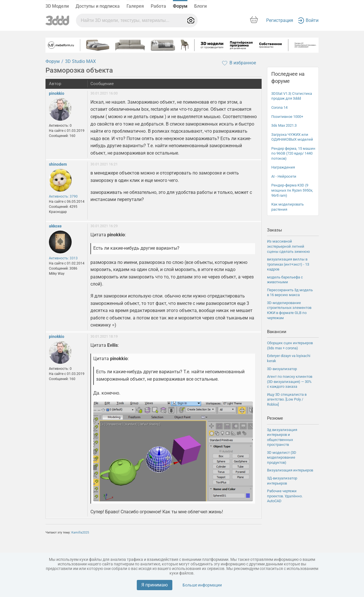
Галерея (135, 6)
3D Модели (57, 6)
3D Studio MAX (80, 61)
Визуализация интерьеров (290, 470)
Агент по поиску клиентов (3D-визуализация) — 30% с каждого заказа (290, 381)
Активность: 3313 (63, 258)
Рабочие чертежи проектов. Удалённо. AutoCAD (285, 496)
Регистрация (280, 20)
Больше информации (202, 585)
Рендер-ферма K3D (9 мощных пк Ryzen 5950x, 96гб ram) (292, 190)
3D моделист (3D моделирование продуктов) (282, 458)
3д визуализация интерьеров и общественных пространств (282, 437)
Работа (158, 6)
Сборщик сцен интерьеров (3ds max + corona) (290, 345)
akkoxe (55, 226)
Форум (180, 6)
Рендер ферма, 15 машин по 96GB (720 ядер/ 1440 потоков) (293, 153)
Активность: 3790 (63, 196)
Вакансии (277, 332)
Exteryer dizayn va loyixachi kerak (289, 358)
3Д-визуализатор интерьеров (282, 481)
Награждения (283, 167)
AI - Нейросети (284, 176)
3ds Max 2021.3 (284, 125)
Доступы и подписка (98, 6)
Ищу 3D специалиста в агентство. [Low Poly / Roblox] (287, 399)
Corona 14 (279, 107)
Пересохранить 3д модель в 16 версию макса (290, 293)
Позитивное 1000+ (287, 117)
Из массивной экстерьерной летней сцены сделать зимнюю (288, 246)
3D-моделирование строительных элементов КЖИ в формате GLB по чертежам (289, 310)
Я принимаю (155, 585)
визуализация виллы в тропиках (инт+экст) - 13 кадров (288, 264)
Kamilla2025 (80, 533)
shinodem (58, 164)
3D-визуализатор (282, 369)
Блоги (200, 6)
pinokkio (57, 93)
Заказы (275, 230)
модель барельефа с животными (285, 280)
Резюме (275, 418)
